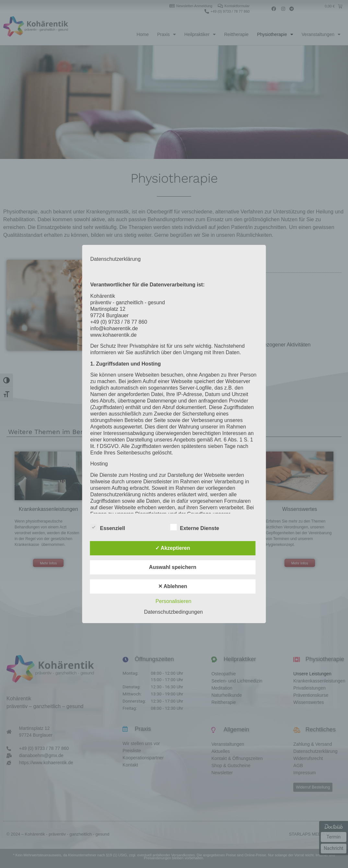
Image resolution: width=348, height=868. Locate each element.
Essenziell (108, 527)
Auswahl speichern (173, 567)
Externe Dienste (195, 527)
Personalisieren (173, 601)
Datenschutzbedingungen (174, 612)
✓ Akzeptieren (173, 548)
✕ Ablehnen (173, 586)
